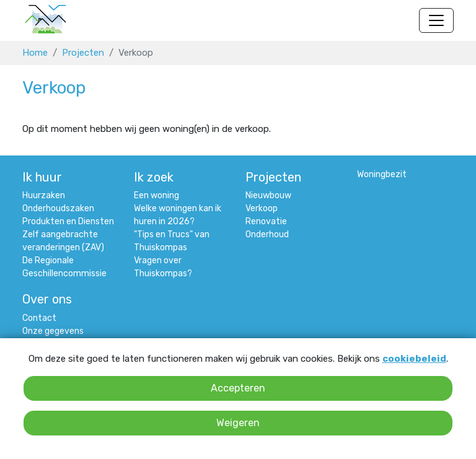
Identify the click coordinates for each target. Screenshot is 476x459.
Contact (39, 318)
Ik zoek (154, 177)
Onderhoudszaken (58, 208)
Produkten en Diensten (68, 221)
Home (35, 53)
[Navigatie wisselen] (436, 20)
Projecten (83, 53)
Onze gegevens (53, 331)
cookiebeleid (414, 359)
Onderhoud (267, 234)
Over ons (47, 299)
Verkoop (262, 208)
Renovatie (266, 221)
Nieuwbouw (268, 195)
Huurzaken (44, 195)
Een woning (156, 195)
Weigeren (238, 423)
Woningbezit (382, 174)
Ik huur (42, 177)
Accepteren (238, 388)
